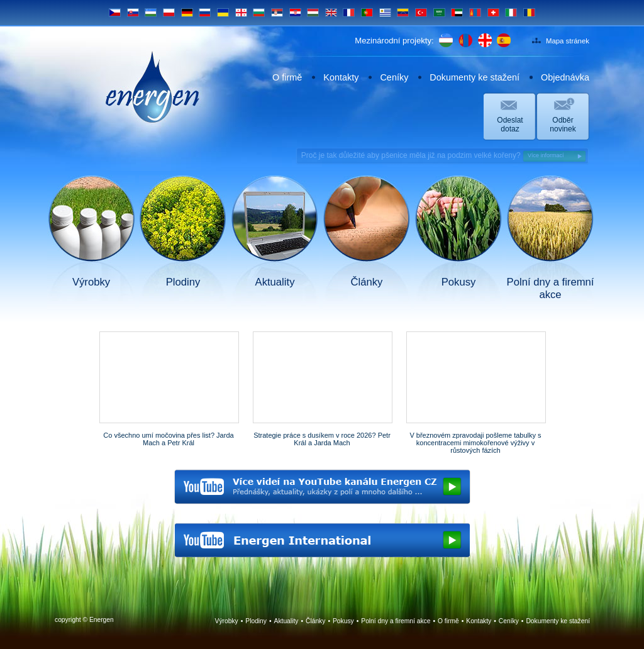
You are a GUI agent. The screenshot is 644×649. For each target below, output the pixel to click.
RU (205, 13)
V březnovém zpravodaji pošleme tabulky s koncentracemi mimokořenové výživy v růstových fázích (475, 443)
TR (421, 13)
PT (367, 13)
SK (133, 13)
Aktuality (286, 621)
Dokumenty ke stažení (475, 77)
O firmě (287, 77)
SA (439, 13)
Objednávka (565, 77)
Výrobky (227, 621)
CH (493, 13)
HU (313, 13)
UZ (151, 13)
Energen (153, 87)
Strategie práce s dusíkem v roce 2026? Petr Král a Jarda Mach (322, 439)
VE (403, 13)
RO (529, 13)
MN (475, 13)
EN (331, 13)
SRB (277, 13)
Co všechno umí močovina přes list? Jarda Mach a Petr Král (168, 439)
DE (187, 13)
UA (223, 13)
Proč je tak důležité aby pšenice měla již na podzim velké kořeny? (444, 156)
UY (385, 13)
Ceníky (394, 77)
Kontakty (341, 77)
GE (241, 13)
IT (511, 13)
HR (295, 13)
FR (349, 13)
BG (259, 13)
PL (169, 13)
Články (315, 621)
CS (115, 13)
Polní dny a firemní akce (396, 621)
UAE (457, 13)
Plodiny (256, 621)
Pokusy (343, 621)
